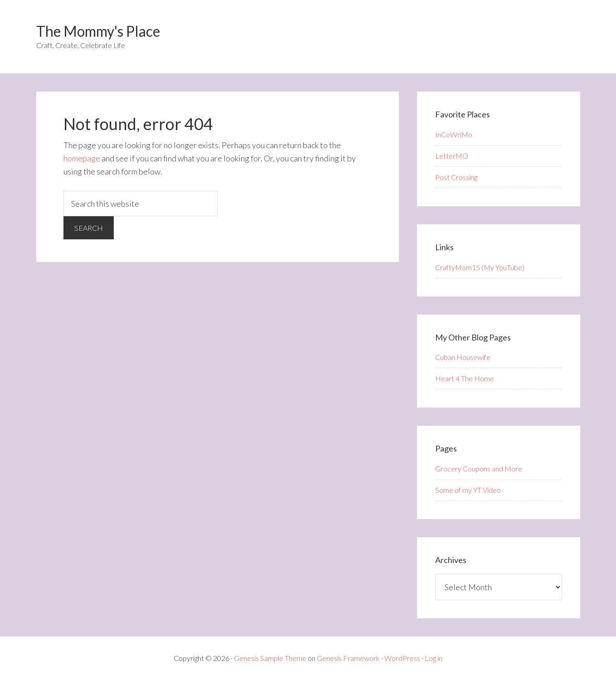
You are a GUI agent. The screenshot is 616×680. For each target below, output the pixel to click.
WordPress (402, 658)
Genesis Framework (348, 658)
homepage (82, 158)
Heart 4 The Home (465, 378)
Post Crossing (456, 177)
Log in (434, 658)
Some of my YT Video (468, 490)
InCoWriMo (454, 134)
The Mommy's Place (98, 31)
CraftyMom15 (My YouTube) (480, 267)
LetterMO (452, 156)
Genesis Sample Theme (270, 658)
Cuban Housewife (463, 357)
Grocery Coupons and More (479, 469)
